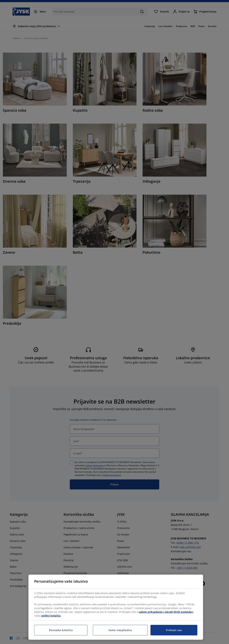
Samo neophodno (120, 630)
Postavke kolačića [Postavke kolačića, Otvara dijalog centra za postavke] (61, 630)
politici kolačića (51, 616)
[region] (116, 607)
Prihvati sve (174, 630)
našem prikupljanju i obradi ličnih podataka (166, 612)
